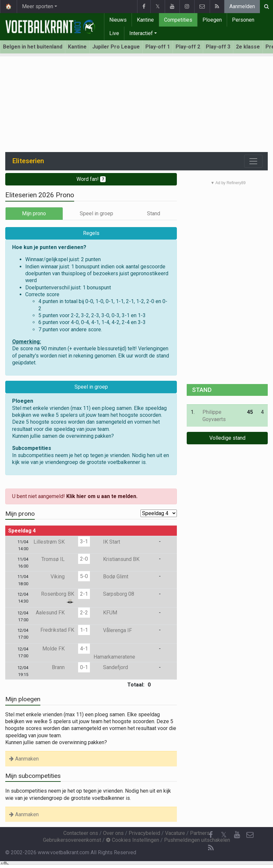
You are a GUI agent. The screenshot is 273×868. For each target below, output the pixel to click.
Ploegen (212, 20)
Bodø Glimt (111, 577)
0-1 (84, 667)
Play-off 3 (218, 47)
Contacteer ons (81, 833)
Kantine (145, 20)
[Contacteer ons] (250, 835)
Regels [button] (91, 233)
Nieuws (118, 20)
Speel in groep (96, 213)
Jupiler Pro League (116, 47)
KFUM (105, 613)
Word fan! (91, 179)
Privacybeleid (144, 833)
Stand (154, 213)
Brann (63, 667)
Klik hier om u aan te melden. (102, 496)
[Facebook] (211, 835)
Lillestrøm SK (54, 542)
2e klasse (248, 47)
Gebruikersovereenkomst (72, 840)
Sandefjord (111, 667)
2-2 (84, 613)
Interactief (141, 33)
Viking (62, 577)
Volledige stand (227, 438)
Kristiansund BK (116, 559)
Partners (200, 833)
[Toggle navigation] (253, 161)
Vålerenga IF (113, 630)
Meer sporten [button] (38, 6)
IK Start (107, 542)
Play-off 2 (188, 47)
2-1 (84, 594)
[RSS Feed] (211, 848)
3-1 (84, 541)
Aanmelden (242, 6)
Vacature (175, 833)
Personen (243, 20)
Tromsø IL (58, 559)
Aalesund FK (55, 613)
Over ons (113, 833)
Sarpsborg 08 (114, 594)
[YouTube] (237, 835)
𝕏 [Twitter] (224, 835)
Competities (178, 20)
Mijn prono (34, 213)
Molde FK (58, 649)
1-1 (84, 630)
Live (114, 33)
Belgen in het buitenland (33, 47)
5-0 (84, 576)
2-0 (84, 559)
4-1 (84, 649)
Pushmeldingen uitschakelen (197, 840)
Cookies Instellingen (133, 840)
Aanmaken (24, 759)
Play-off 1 (158, 47)
